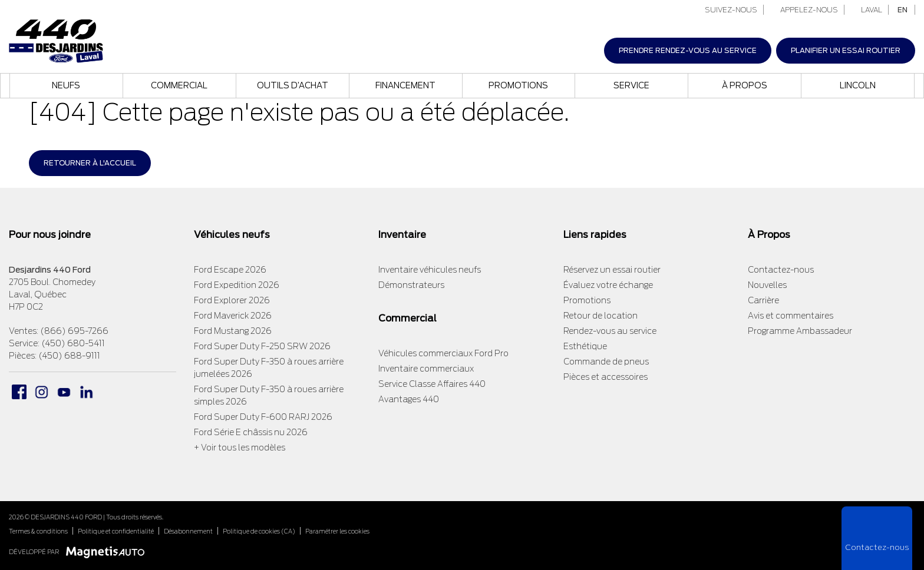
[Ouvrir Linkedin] (86, 392)
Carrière (763, 300)
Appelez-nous (805, 10)
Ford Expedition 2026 (237, 285)
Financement (405, 85)
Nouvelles (767, 285)
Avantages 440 (409, 399)
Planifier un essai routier (846, 50)
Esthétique (585, 346)
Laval (867, 10)
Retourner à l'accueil (90, 163)
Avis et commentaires (791, 316)
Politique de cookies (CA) (259, 531)
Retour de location (600, 316)
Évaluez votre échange (608, 285)
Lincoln (858, 85)
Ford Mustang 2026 (233, 331)
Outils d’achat (293, 85)
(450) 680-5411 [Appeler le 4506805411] (73, 343)
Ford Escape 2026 (230, 270)
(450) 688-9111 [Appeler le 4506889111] (69, 356)
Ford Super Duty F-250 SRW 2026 (262, 346)
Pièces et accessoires (605, 377)
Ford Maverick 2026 (233, 316)
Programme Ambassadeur (800, 331)
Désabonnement (188, 531)
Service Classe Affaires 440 (432, 384)
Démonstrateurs (411, 285)
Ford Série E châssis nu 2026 (251, 432)
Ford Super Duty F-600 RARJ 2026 (263, 417)
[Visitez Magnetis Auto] (108, 551)
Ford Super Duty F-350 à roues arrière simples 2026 (269, 395)
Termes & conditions (38, 531)
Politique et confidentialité (116, 531)
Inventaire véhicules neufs (430, 270)
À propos (745, 85)
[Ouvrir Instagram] (42, 392)
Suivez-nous (726, 10)
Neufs (66, 85)
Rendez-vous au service (610, 331)
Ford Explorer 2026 (232, 300)
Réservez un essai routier (612, 270)
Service (631, 85)
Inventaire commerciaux (426, 369)
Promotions (518, 85)
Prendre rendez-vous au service (688, 50)
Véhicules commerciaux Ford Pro (443, 353)
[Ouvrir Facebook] (19, 392)
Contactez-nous (781, 270)
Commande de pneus (606, 362)
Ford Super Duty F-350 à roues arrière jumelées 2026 (269, 368)
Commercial (179, 85)
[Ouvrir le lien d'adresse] (52, 294)
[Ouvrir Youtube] (64, 392)
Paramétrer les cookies (337, 531)
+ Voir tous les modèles (240, 448)
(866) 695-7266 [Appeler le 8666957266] (74, 331)
